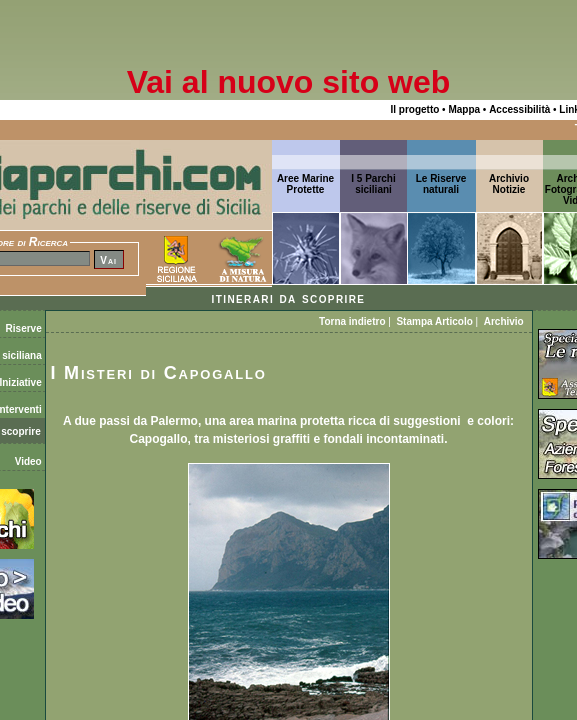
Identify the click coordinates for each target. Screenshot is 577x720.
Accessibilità (519, 109)
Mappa (464, 109)
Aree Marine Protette (305, 184)
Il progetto (414, 109)
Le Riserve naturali (441, 184)
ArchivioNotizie (509, 184)
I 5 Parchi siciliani (373, 184)
